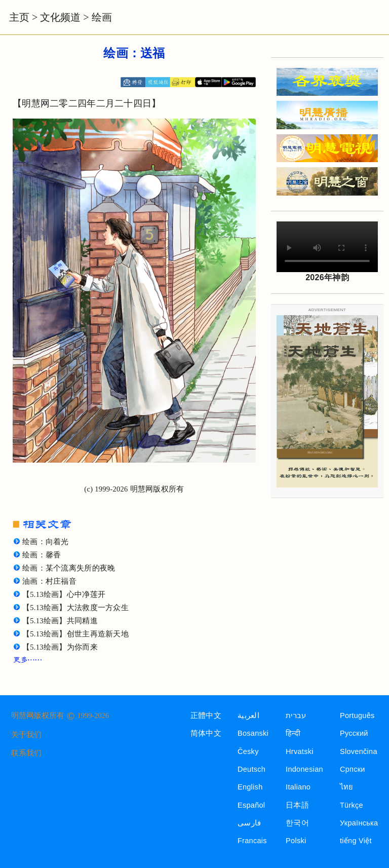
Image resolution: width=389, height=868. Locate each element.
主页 (19, 17)
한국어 (297, 823)
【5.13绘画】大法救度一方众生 (75, 608)
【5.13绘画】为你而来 (60, 647)
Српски (353, 769)
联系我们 (26, 753)
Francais (252, 841)
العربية (248, 715)
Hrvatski (300, 751)
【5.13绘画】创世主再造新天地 (75, 634)
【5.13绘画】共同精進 (60, 621)
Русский (354, 733)
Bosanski (253, 733)
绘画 (102, 17)
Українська (359, 823)
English (250, 787)
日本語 (297, 805)
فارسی (249, 823)
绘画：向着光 (46, 542)
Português (357, 715)
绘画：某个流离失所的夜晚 (69, 568)
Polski (296, 841)
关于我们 (26, 735)
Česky (248, 751)
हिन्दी (293, 733)
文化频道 (60, 17)
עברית (296, 715)
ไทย (347, 787)
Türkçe (352, 805)
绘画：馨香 (42, 555)
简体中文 (206, 733)
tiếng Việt (356, 841)
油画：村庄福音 (49, 581)
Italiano (298, 787)
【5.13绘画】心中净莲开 (64, 594)
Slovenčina (359, 751)
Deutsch (251, 769)
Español (251, 805)
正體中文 (206, 715)
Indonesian (304, 769)
